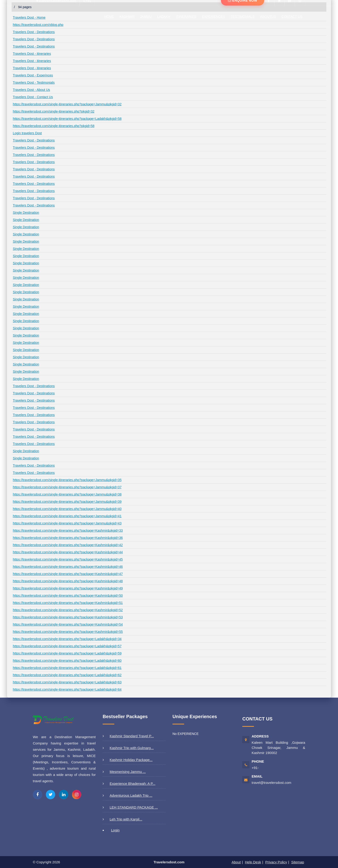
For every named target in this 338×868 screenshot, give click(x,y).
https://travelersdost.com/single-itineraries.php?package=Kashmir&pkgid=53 (68, 617)
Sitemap (298, 862)
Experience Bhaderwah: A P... (133, 784)
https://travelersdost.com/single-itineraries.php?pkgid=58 (54, 126)
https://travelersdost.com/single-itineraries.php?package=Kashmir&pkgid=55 (68, 632)
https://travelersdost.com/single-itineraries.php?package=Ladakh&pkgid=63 (67, 682)
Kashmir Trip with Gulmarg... (132, 748)
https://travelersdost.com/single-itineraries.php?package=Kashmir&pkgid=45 (68, 559)
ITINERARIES (186, 17)
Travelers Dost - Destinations (34, 32)
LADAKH (164, 17)
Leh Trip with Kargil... (126, 819)
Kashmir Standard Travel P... (132, 736)
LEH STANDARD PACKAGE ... (134, 807)
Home (109, 17)
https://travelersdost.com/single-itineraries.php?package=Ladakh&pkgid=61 (67, 668)
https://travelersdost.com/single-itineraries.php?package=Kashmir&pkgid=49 (68, 588)
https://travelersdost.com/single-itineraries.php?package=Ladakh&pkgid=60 (67, 661)
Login (115, 830)
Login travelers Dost (27, 133)
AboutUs (268, 17)
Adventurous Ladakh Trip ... (131, 795)
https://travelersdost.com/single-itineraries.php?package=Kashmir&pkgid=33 (68, 530)
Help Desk (253, 862)
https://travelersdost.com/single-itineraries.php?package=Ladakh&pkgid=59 (67, 653)
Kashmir (127, 17)
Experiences (213, 17)
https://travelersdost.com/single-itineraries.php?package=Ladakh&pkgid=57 (67, 646)
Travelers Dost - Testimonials (34, 83)
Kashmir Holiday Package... (131, 760)
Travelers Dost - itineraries (32, 54)
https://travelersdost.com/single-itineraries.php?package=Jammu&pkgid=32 (67, 104)
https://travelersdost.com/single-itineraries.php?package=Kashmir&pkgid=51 (68, 603)
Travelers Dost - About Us (31, 90)
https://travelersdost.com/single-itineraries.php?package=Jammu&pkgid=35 (67, 480)
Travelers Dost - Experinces (33, 75)
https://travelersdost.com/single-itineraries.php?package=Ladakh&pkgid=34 (67, 639)
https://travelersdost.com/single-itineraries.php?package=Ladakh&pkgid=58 (67, 119)
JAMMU (146, 17)
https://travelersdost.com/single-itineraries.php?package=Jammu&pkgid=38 (67, 494)
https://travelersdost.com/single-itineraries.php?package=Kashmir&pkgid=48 (68, 581)
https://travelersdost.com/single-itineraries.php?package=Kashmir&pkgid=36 (68, 538)
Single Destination (26, 213)
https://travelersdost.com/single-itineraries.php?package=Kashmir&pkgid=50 (68, 596)
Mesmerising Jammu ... (128, 772)
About (236, 862)
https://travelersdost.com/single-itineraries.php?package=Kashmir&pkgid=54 (68, 624)
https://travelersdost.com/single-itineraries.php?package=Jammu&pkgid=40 (67, 509)
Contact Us (292, 17)
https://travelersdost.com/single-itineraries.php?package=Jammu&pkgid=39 (67, 502)
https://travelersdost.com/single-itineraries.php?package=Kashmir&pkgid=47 (68, 574)
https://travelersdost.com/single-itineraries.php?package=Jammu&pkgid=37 (67, 487)
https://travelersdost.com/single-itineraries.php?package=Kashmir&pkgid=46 (68, 567)
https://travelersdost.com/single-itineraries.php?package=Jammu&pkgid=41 (67, 516)
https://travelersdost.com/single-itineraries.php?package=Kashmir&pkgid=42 (68, 545)
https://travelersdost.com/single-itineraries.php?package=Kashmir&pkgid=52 (68, 610)
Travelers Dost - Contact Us (33, 97)
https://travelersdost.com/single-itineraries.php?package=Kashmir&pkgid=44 (68, 552)
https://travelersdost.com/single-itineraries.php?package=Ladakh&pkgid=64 (67, 689)
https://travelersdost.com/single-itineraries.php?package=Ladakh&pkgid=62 (67, 675)
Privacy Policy (276, 862)
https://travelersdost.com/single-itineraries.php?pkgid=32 (54, 111)
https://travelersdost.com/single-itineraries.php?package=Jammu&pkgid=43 (67, 523)
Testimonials (243, 17)
